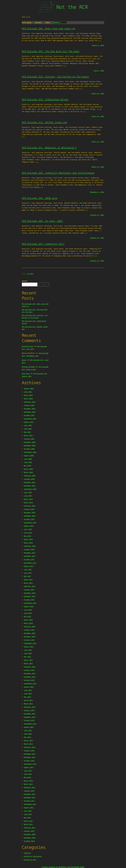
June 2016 (28, 613)
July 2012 (28, 771)
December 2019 (30, 482)
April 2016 (28, 620)
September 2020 (30, 452)
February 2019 (30, 506)
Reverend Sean (28, 346)
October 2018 (29, 519)
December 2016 (30, 593)
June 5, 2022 (99, 71)
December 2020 (30, 442)
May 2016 (27, 616)
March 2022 (28, 398)
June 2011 (28, 814)
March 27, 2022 (98, 167)
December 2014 (30, 673)
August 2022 (29, 388)
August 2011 (29, 807)
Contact (38, 22)
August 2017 (29, 566)
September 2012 (30, 764)
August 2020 (29, 455)
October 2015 (29, 640)
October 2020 (29, 449)
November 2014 (30, 677)
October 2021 (29, 415)
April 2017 (28, 579)
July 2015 (28, 650)
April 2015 (28, 660)
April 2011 (28, 821)
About (48, 22)
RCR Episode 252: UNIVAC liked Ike (44, 122)
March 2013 (28, 744)
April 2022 (28, 395)
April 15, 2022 (98, 141)
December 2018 (30, 512)
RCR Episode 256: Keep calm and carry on (49, 28)
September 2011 (30, 804)
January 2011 (29, 831)
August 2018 (29, 526)
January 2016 (29, 630)
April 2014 (28, 700)
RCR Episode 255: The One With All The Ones (51, 51)
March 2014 (28, 704)
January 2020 (29, 479)
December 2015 (30, 633)
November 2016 (30, 596)
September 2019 (30, 489)
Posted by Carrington (33, 856)
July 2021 (28, 425)
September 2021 (30, 419)
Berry (24, 360)
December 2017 (30, 553)
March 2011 (28, 824)
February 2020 (30, 476)
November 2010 (30, 838)
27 (28, 274)
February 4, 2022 (97, 192)
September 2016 (30, 603)
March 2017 (28, 583)
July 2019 (28, 492)
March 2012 (28, 784)
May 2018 (27, 536)
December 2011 (30, 794)
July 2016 (28, 610)
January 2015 (29, 670)
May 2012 (27, 777)
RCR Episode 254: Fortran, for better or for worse (55, 76)
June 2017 (28, 573)
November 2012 (30, 757)
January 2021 (29, 439)
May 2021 (27, 432)
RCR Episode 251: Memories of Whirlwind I (49, 147)
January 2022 (29, 405)
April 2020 (28, 469)
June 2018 (28, 533)
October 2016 (29, 600)
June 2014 (28, 693)
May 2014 (27, 697)
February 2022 (30, 402)
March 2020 (28, 472)
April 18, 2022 (98, 116)
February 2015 (30, 667)
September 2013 (30, 724)
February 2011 (30, 828)
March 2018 (28, 543)
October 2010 (29, 841)
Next (32, 274)
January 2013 (29, 750)
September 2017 (30, 563)
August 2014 (29, 687)
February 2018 (30, 546)
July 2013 (28, 730)
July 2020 (28, 459)
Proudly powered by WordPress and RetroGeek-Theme (63, 867)
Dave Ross (26, 374)
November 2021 (30, 412)
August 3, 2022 (98, 45)
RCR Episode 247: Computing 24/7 (43, 244)
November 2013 (30, 717)
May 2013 (27, 737)
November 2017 (30, 556)
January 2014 (29, 710)
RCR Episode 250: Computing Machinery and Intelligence (58, 173)
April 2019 (28, 499)
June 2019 (28, 496)
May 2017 (27, 576)
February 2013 (30, 747)
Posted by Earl (30, 860)
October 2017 (29, 559)
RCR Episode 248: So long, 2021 (42, 221)
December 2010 (30, 834)
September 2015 (30, 643)
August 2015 (29, 647)
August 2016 (29, 606)
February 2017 (30, 586)
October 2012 (29, 761)
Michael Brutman (28, 367)
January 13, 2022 (97, 261)
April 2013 (28, 740)
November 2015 (30, 636)
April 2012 (28, 781)
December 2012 (30, 754)
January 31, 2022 (97, 215)
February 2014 (30, 707)
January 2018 (29, 549)
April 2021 (28, 435)
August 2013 (29, 727)
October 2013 (29, 720)
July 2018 (28, 529)
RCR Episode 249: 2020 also (40, 198)
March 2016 (28, 623)
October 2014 (29, 680)
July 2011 (28, 811)
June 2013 (28, 734)
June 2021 (28, 429)
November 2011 (30, 797)
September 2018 (30, 522)
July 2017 (28, 569)
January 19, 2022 (97, 238)
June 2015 (28, 653)
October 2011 (29, 801)
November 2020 (30, 445)
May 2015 (27, 657)
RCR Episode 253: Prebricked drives (45, 99)
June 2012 (28, 774)
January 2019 (29, 509)
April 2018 (28, 539)
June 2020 (28, 462)
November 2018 (30, 516)
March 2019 (28, 502)
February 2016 (30, 626)
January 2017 (29, 590)
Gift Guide (27, 22)
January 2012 (29, 791)
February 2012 (30, 787)
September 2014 (30, 683)
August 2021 (29, 422)
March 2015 (28, 663)
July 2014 (28, 690)
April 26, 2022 (98, 93)
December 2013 (30, 714)
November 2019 (30, 486)
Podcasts (27, 853)
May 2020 (27, 466)
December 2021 (30, 409)
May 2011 (27, 818)
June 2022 (28, 392)
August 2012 (29, 767)
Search (25, 281)
